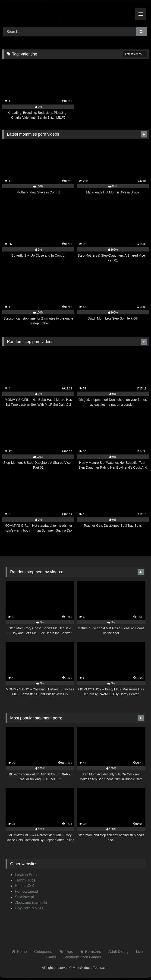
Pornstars (93, 952)
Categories (43, 952)
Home (22, 952)
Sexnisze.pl (24, 897)
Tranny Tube (25, 880)
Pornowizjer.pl (26, 891)
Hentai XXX (24, 886)
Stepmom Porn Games (82, 957)
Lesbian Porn (26, 875)
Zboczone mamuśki (31, 903)
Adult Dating (118, 952)
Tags (69, 952)
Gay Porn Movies (29, 908)
